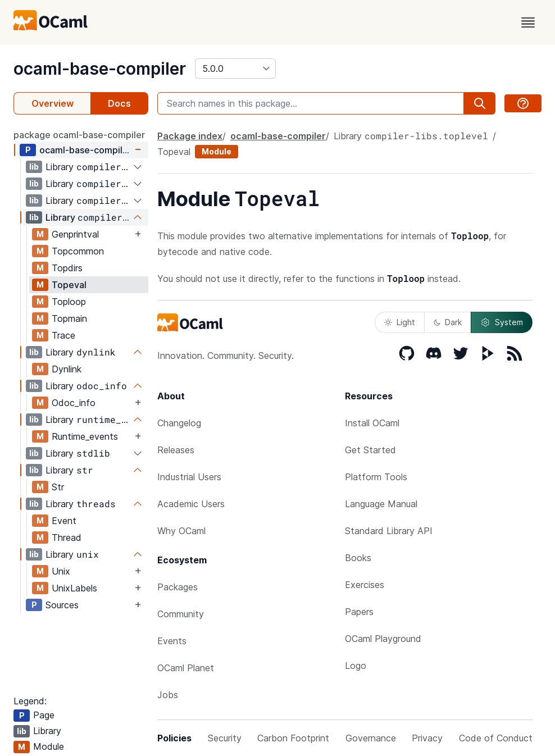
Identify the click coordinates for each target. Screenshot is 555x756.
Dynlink (67, 369)
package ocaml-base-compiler (79, 135)
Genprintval (75, 234)
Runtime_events (85, 436)
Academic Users (191, 504)
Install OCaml (372, 423)
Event (64, 521)
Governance (371, 738)
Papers (359, 612)
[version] (235, 69)
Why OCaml (181, 531)
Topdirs (67, 268)
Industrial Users (189, 477)
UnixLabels (74, 588)
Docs (119, 103)
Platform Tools (376, 477)
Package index (190, 136)
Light (400, 322)
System (502, 322)
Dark (448, 322)
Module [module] (217, 151)
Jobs (168, 695)
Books (358, 558)
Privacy (427, 738)
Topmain (69, 318)
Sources (62, 605)
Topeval (69, 285)
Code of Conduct (496, 738)
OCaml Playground (383, 639)
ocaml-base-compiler (100, 69)
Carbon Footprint (293, 738)
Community (181, 614)
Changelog (179, 423)
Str (58, 487)
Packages (178, 587)
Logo (356, 666)
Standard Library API (389, 531)
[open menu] (528, 22)
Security (225, 738)
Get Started (370, 450)
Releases (176, 450)
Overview (53, 103)
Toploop (69, 302)
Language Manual (381, 504)
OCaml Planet (186, 668)
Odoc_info (74, 403)
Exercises (365, 585)
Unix (61, 571)
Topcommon (78, 251)
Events (172, 641)
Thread (67, 538)
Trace (63, 335)
